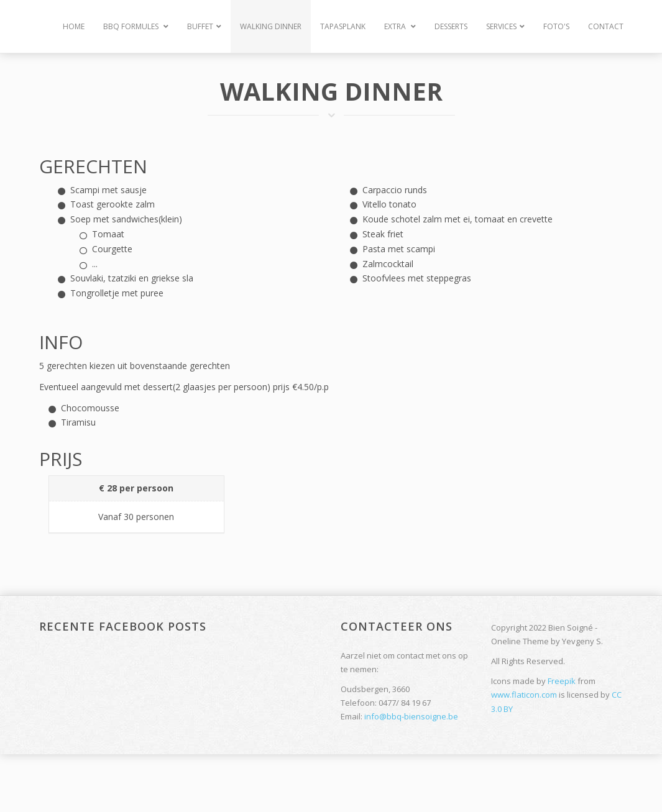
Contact (606, 26)
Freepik (562, 681)
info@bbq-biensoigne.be (411, 716)
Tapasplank (343, 26)
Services (505, 26)
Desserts (451, 26)
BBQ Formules (136, 26)
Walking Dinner (271, 26)
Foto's (556, 26)
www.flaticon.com (524, 695)
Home (74, 26)
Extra (400, 26)
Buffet (204, 26)
